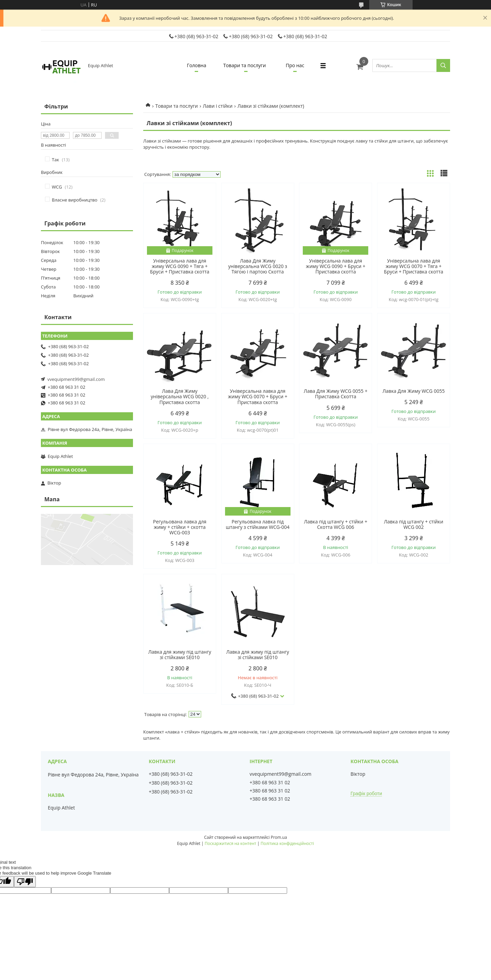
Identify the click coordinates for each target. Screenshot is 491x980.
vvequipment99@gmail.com (76, 379)
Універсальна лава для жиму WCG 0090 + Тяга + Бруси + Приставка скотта (180, 266)
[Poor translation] (25, 882)
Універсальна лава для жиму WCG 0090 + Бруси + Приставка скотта (336, 266)
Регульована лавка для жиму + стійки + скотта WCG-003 (180, 527)
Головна (197, 65)
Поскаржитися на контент (230, 843)
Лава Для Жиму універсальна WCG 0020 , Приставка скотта (180, 397)
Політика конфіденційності (287, 843)
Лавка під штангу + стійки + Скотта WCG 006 (336, 524)
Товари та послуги (245, 65)
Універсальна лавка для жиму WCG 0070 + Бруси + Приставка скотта (257, 397)
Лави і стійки (218, 106)
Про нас (295, 65)
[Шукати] (443, 65)
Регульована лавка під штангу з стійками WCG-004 (258, 524)
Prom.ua (279, 837)
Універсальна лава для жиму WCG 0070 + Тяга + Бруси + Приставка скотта (414, 266)
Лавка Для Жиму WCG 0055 (414, 391)
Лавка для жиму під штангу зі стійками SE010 (180, 655)
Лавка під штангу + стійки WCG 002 (414, 524)
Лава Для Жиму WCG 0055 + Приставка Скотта (336, 394)
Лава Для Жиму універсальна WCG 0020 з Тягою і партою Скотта (258, 266)
